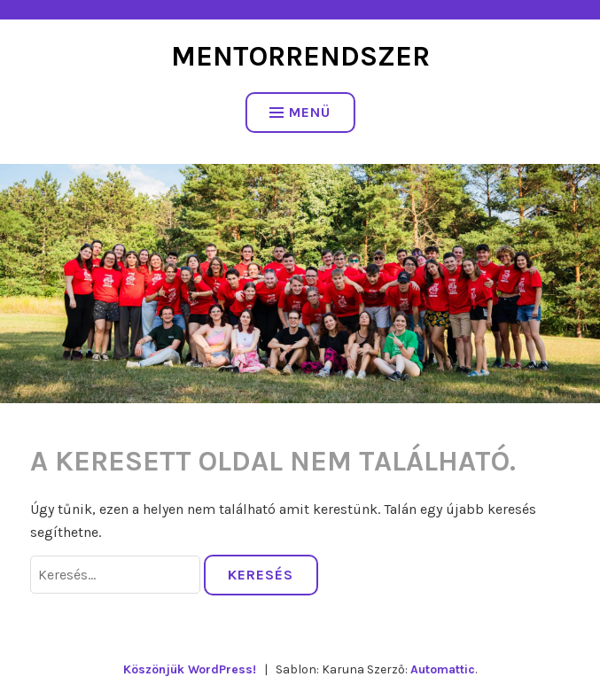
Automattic (443, 669)
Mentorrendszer (300, 56)
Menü (300, 112)
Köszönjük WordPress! (190, 669)
